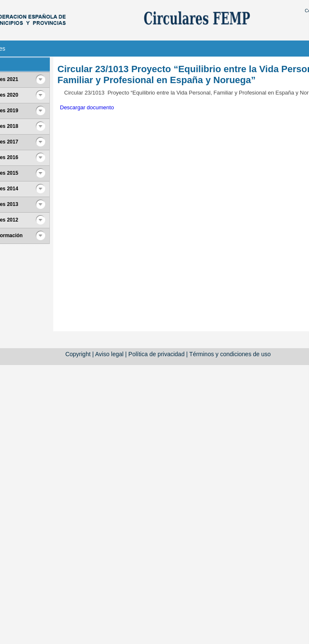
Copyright (78, 354)
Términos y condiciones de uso (230, 354)
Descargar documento (87, 107)
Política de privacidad (156, 354)
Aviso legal (109, 354)
